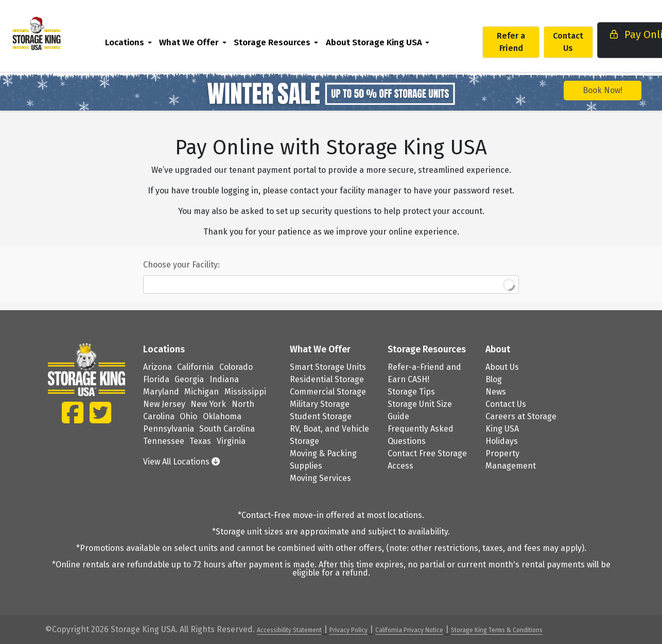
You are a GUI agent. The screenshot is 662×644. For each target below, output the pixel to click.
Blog (494, 379)
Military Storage (320, 404)
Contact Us (590, 42)
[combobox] (331, 284)
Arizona (158, 367)
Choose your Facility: (181, 265)
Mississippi (245, 392)
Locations (146, 42)
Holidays (502, 441)
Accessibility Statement (289, 630)
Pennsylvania (169, 429)
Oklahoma (222, 416)
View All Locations (181, 462)
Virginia (231, 441)
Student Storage (321, 416)
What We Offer (211, 42)
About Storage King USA (395, 42)
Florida (156, 379)
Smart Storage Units (328, 367)
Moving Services (320, 478)
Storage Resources (294, 42)
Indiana (224, 379)
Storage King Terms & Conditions (497, 630)
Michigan (202, 392)
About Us (502, 367)
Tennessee (164, 441)
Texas (200, 441)
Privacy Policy (349, 630)
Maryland (161, 392)
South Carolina (227, 429)
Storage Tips (411, 392)
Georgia (189, 379)
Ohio (188, 416)
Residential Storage (327, 379)
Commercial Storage (328, 392)
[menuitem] (150, 42)
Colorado (236, 367)
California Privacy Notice (409, 630)
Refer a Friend (533, 42)
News (496, 392)
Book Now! (603, 90)
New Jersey (164, 404)
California (195, 367)
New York (208, 404)
